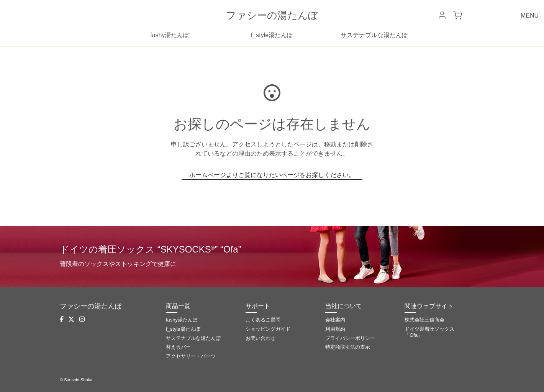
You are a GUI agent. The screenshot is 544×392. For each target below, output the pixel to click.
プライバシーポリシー (350, 338)
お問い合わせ (261, 338)
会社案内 (335, 320)
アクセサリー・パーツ (191, 356)
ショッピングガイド (268, 329)
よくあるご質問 (263, 320)
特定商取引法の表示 (348, 347)
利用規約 (335, 329)
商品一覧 (178, 306)
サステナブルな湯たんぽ (374, 35)
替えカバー (178, 347)
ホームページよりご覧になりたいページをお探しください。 (272, 175)
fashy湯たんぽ (170, 35)
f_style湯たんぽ (272, 35)
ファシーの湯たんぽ (272, 15)
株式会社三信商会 (424, 320)
